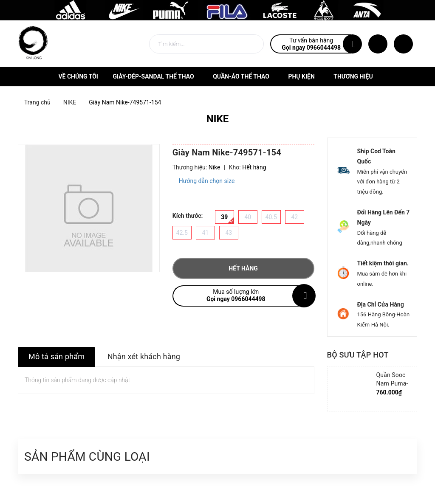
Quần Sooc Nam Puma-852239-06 (392, 383)
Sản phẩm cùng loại (87, 457)
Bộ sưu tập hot (358, 355)
